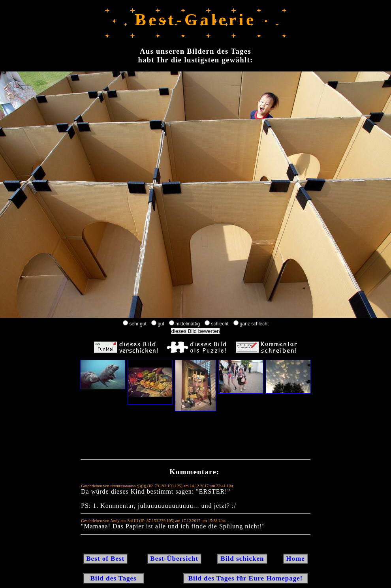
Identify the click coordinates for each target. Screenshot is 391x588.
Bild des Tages (114, 578)
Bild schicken (242, 559)
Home (295, 559)
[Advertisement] (195, 437)
